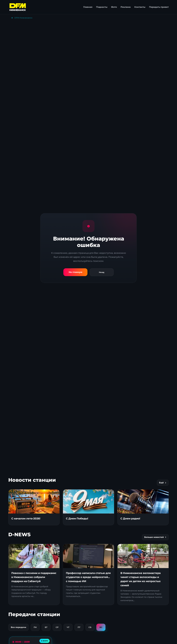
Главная (88, 7)
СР (57, 627)
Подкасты (102, 7)
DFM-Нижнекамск (23, 18)
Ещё (163, 483)
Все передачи (19, 627)
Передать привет (159, 7)
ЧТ (68, 627)
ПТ (79, 627)
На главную (75, 272)
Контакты (140, 7)
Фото (114, 7)
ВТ (46, 627)
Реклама (126, 7)
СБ (90, 627)
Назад (102, 272)
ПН (35, 627)
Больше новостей (155, 537)
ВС (101, 627)
